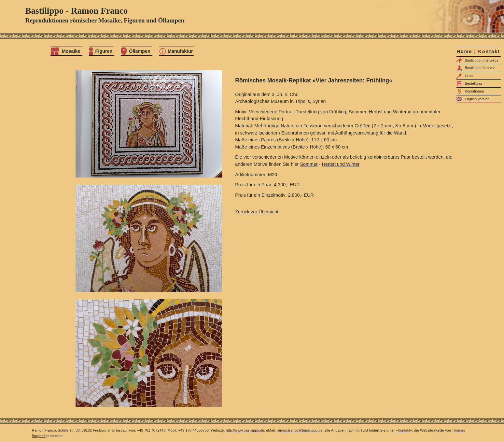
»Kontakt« (404, 430)
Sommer (309, 164)
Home (464, 51)
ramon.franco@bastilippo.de (300, 430)
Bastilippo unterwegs (481, 60)
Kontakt (489, 51)
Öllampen (140, 51)
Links (469, 76)
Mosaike (71, 51)
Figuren (104, 51)
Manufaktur (180, 51)
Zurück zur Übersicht (257, 212)
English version (477, 99)
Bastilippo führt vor (480, 68)
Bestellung (473, 83)
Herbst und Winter (341, 164)
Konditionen (474, 91)
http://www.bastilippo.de (245, 430)
